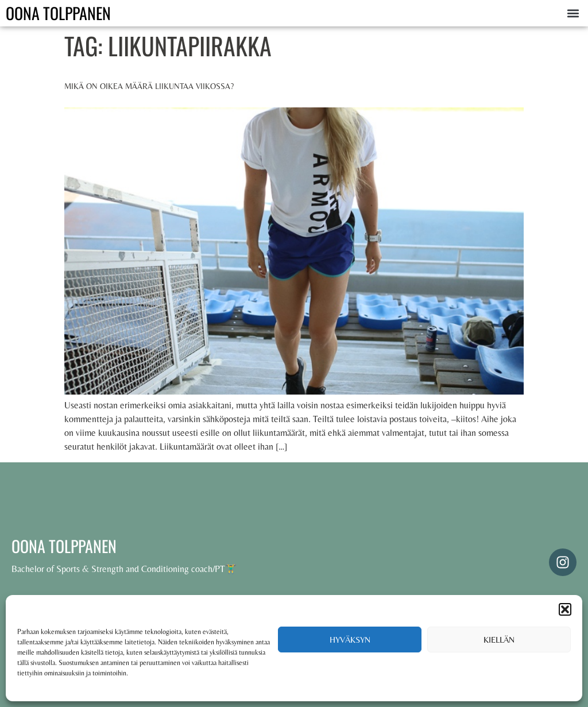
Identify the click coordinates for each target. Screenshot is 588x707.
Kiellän (499, 640)
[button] (565, 609)
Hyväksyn (350, 640)
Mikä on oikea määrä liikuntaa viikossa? (149, 86)
